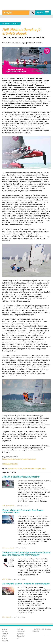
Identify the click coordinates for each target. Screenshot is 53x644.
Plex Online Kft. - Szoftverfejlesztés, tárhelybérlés (45, 634)
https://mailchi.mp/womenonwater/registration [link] (19, 459)
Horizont (5, 634)
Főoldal (4, 24)
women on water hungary (32, 468)
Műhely (5, 638)
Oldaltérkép (21, 636)
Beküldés (5, 640)
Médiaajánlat (21, 631)
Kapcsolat (20, 634)
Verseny (5, 631)
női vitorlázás (17, 468)
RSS (18, 638)
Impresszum (21, 629)
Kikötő (4, 636)
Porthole (27, 5)
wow (10, 468)
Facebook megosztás (10, 464)
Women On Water (13, 24)
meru (44, 468)
